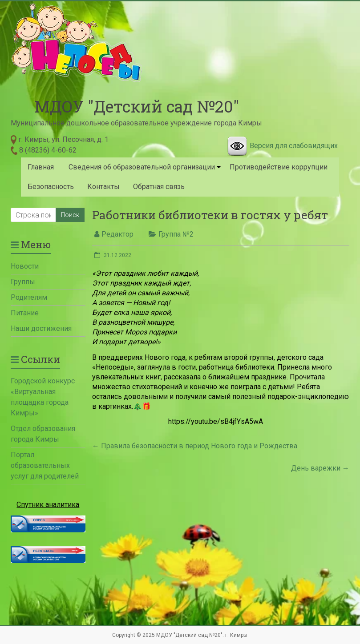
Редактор (117, 234)
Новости (25, 266)
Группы (23, 282)
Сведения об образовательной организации (142, 167)
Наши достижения (41, 328)
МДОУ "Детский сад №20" (137, 106)
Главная (41, 167)
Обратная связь (159, 187)
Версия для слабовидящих (294, 146)
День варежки (320, 468)
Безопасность (51, 187)
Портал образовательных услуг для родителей (45, 465)
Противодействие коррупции (279, 167)
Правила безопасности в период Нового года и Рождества (195, 446)
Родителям (29, 297)
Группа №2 (176, 234)
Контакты (103, 187)
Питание (25, 313)
